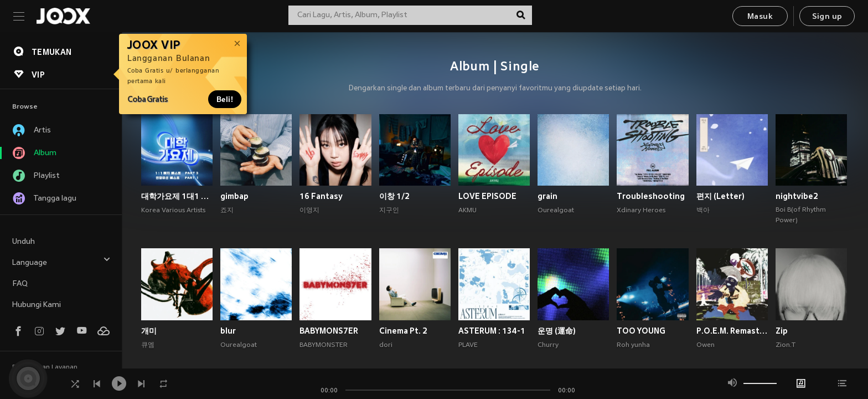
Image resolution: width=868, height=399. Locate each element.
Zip (782, 331)
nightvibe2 (797, 196)
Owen (706, 345)
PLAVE (468, 345)
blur (228, 331)
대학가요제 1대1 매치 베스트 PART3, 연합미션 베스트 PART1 (177, 196)
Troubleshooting (651, 196)
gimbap (234, 196)
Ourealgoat (556, 211)
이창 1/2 (394, 196)
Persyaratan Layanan (45, 367)
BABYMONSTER (324, 345)
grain (547, 196)
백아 (703, 211)
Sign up (827, 17)
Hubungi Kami (37, 305)
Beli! (225, 99)
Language (61, 261)
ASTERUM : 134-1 (492, 331)
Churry (548, 345)
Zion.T (786, 345)
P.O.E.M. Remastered (732, 331)
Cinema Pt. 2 (403, 331)
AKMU (467, 211)
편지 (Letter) (720, 196)
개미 (149, 331)
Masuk (760, 17)
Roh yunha (633, 345)
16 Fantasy (321, 196)
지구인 (389, 211)
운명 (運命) (557, 331)
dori (386, 345)
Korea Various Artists (173, 211)
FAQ (20, 284)
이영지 (309, 211)
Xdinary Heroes (641, 211)
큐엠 (148, 345)
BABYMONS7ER (329, 331)
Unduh (24, 242)
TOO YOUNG (641, 331)
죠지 (227, 211)
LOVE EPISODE (487, 196)
